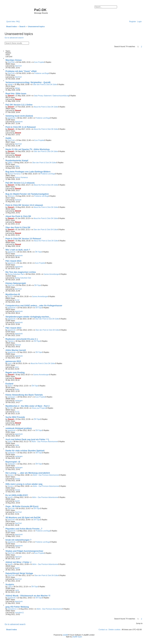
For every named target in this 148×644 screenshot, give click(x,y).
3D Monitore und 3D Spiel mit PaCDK (23, 518)
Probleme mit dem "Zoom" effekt (21, 71)
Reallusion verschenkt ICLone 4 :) (22, 339)
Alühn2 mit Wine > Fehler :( (18, 562)
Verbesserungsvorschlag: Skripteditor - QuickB (28, 82)
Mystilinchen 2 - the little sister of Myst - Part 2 (27, 406)
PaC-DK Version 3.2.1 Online (19, 105)
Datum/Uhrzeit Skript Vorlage (19, 573)
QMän (10, 163)
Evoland (9, 384)
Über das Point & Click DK (18, 227)
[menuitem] (18, 21)
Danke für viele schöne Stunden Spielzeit (25, 451)
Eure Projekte (39, 62)
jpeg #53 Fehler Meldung (17, 607)
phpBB (65, 635)
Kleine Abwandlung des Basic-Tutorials (24, 395)
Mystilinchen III (13, 294)
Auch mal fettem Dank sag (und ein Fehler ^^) (27, 439)
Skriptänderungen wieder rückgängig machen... (28, 317)
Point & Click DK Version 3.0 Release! (23, 239)
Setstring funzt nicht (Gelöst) (19, 116)
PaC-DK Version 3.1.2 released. (20, 183)
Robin (10, 386)
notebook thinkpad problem (19, 428)
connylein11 (12, 609)
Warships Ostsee (14, 60)
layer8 (10, 497)
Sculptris (10, 585)
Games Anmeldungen (52, 274)
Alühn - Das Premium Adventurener (45, 442)
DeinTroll (11, 62)
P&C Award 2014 (13, 261)
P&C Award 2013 (13, 328)
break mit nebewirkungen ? (18, 540)
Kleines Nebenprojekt (16, 283)
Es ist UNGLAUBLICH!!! (17, 495)
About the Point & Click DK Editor (46, 107)
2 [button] (142, 47)
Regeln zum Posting (15, 373)
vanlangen (11, 397)
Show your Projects (39, 408)
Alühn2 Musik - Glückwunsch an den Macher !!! (28, 596)
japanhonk (11, 118)
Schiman (11, 196)
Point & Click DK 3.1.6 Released (21, 127)
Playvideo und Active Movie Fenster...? (24, 529)
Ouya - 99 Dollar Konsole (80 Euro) (22, 506)
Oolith (8, 138)
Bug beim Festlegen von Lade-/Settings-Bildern (28, 172)
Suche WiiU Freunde (15, 417)
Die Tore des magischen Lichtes (21, 272)
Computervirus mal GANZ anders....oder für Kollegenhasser (34, 306)
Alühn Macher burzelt (16, 350)
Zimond (11, 96)
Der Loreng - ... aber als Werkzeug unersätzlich (28, 473)
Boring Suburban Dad (16, 274)
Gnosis (10, 475)
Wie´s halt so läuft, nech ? (18, 250)
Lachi (10, 587)
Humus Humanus (14, 174)
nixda (10, 442)
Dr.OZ (10, 297)
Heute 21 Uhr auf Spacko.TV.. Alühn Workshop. (28, 149)
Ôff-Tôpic (38, 252)
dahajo (10, 85)
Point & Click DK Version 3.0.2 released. (24, 205)
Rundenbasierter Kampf (17, 161)
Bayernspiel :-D (13, 462)
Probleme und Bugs (42, 73)
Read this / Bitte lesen (16, 94)
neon (9, 363)
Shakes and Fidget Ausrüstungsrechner (24, 551)
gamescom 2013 (13, 361)
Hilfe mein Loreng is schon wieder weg (24, 484)
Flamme (11, 341)
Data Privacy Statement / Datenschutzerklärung (52, 96)
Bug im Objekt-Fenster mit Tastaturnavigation (27, 194)
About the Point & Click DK (18, 216)
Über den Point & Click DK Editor (45, 85)
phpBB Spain (77, 637)
